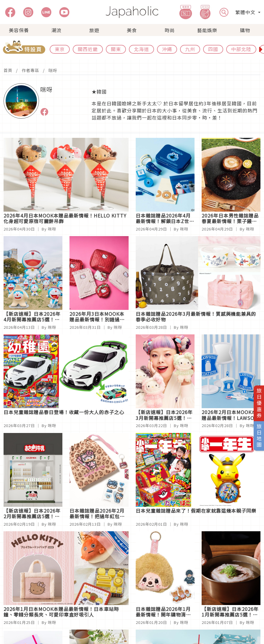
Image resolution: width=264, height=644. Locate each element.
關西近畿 (88, 49)
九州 (190, 49)
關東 (116, 49)
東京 (60, 49)
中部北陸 (241, 49)
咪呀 (53, 70)
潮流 (56, 30)
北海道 (141, 49)
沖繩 (167, 49)
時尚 (170, 30)
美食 (132, 30)
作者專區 (30, 70)
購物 (245, 30)
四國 (213, 49)
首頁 (8, 70)
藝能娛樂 (207, 30)
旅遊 (94, 30)
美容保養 (19, 30)
